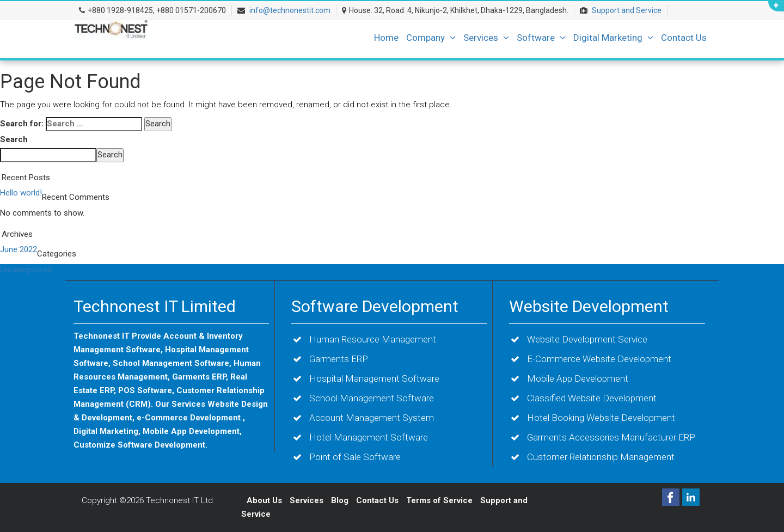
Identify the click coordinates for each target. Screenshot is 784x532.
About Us (264, 500)
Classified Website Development (592, 398)
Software (541, 38)
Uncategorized (26, 270)
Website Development (589, 306)
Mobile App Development (578, 378)
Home (386, 38)
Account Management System (372, 418)
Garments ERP (339, 359)
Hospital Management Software (374, 378)
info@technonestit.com (290, 10)
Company (431, 38)
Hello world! (21, 193)
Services (486, 38)
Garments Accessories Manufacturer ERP (611, 437)
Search (14, 139)
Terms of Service (439, 500)
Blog (341, 500)
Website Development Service (587, 339)
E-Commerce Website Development (599, 359)
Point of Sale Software (355, 457)
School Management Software (372, 398)
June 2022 (19, 249)
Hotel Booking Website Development (601, 418)
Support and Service (627, 10)
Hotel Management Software (369, 437)
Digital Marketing (613, 38)
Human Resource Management (373, 339)
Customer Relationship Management (601, 457)
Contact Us (684, 38)
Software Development (375, 306)
